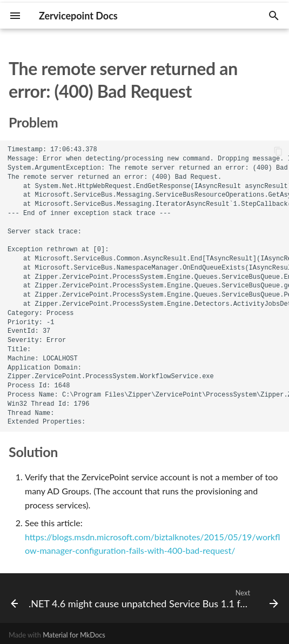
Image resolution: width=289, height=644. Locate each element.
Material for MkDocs (74, 635)
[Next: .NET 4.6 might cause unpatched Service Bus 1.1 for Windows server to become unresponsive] (152, 598)
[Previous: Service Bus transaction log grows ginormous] (10, 598)
